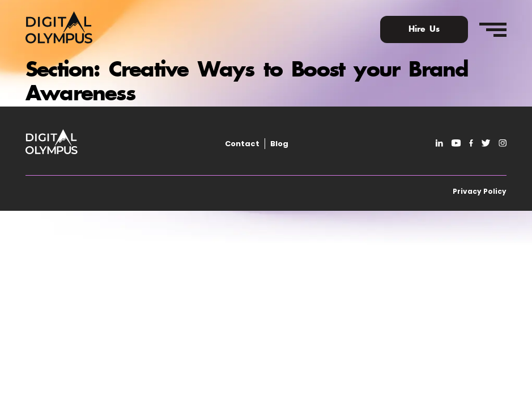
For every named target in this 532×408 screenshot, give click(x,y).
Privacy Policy (480, 191)
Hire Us (424, 29)
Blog (279, 144)
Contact (242, 144)
